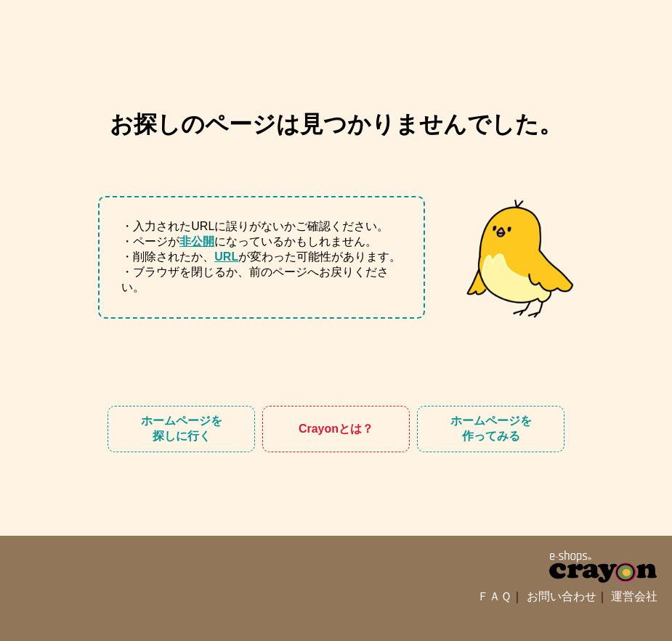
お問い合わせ (562, 596)
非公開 (197, 241)
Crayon (336, 429)
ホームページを (182, 429)
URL (226, 257)
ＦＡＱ (494, 596)
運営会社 (634, 596)
